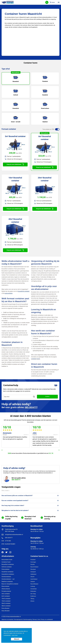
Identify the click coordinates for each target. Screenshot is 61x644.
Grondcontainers (6, 577)
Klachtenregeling (28, 619)
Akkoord (17, 639)
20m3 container (6, 603)
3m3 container (6, 594)
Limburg (33, 586)
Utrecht (32, 577)
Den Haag (33, 594)
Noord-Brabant (34, 584)
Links (39, 619)
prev (2, 450)
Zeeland (33, 582)
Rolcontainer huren (7, 560)
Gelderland (33, 574)
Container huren (6, 562)
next (59, 450)
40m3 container (6, 606)
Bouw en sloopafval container (10, 584)
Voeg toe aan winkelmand (15, 164)
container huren (36, 359)
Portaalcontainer (6, 591)
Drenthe (33, 564)
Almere (32, 601)
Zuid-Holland (34, 579)
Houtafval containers (7, 572)
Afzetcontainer (6, 589)
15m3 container (6, 601)
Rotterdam (33, 591)
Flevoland (33, 569)
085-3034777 (31, 407)
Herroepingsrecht (18, 619)
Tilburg (32, 599)
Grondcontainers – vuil (8, 579)
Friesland (33, 560)
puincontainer (9, 293)
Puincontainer (6, 569)
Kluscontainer (5, 586)
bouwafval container (24, 291)
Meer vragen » (6, 490)
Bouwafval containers (8, 564)
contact (18, 391)
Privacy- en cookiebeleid (47, 619)
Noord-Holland (34, 567)
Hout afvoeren (6, 611)
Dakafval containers (7, 582)
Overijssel (33, 572)
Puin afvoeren (5, 608)
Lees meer (15, 635)
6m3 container (6, 596)
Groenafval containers (8, 574)
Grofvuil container (7, 567)
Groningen (33, 562)
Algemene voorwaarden (7, 619)
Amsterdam (34, 589)
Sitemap (35, 619)
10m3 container (6, 599)
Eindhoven (33, 596)
